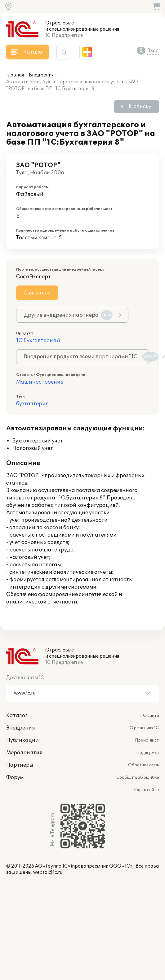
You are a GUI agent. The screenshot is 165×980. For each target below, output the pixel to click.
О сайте (151, 716)
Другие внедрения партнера (68, 315)
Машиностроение (40, 382)
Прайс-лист (147, 740)
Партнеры (20, 765)
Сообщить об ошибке (138, 777)
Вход (153, 51)
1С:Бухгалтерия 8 (38, 341)
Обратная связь (143, 765)
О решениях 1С (144, 728)
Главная (15, 75)
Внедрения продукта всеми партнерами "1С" (86, 357)
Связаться (37, 293)
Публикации (22, 740)
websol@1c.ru (48, 872)
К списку (140, 107)
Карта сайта (146, 790)
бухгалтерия (32, 404)
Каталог (17, 716)
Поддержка (147, 753)
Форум (15, 777)
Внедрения (41, 75)
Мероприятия (24, 753)
